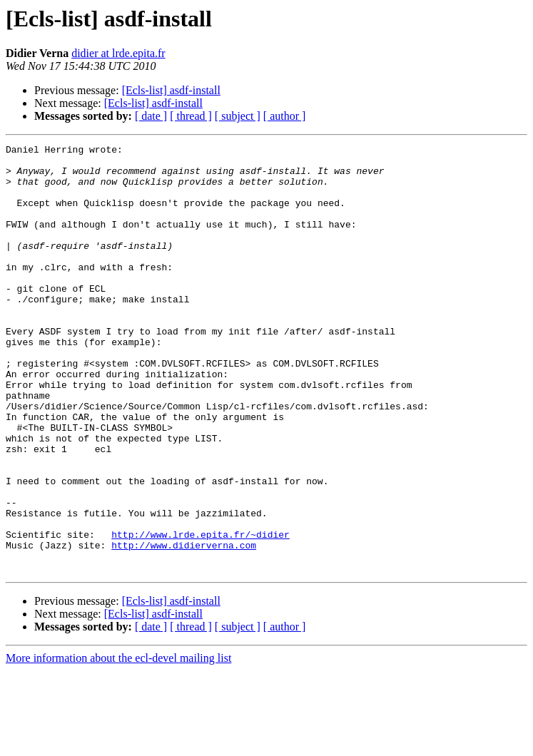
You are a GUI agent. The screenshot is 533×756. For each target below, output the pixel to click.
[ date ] (151, 116)
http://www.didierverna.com (184, 626)
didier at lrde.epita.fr (118, 53)
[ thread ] (191, 116)
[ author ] (285, 116)
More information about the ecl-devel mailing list (118, 744)
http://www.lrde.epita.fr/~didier (200, 613)
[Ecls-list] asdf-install (171, 90)
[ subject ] (238, 116)
